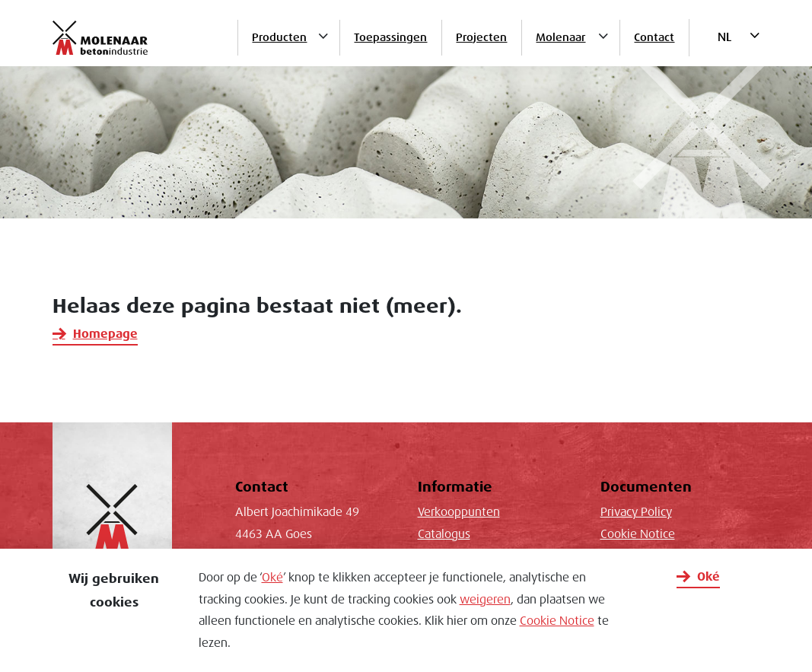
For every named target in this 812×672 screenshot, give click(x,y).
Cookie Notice (557, 621)
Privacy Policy (636, 512)
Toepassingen (390, 37)
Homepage (105, 334)
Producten (279, 37)
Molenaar (560, 37)
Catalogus (444, 534)
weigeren (485, 600)
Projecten (481, 37)
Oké (272, 578)
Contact (654, 37)
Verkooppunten (459, 512)
